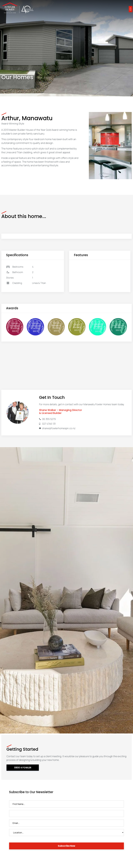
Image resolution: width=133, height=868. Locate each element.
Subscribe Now (66, 846)
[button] (131, 9)
